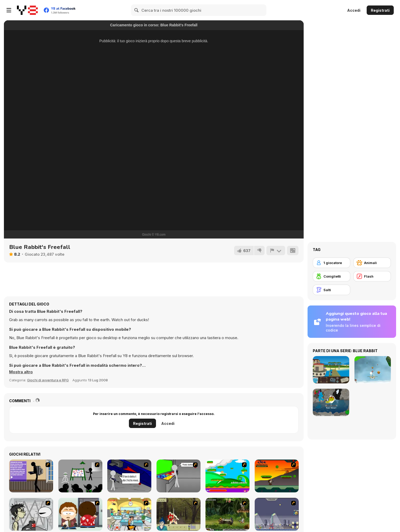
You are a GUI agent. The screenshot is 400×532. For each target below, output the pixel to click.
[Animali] (372, 263)
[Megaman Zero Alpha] (277, 514)
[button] (21, 372)
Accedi (354, 10)
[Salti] (332, 290)
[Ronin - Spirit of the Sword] (179, 514)
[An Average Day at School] (31, 476)
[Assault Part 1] (80, 476)
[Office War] (129, 514)
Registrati (380, 10)
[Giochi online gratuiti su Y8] (27, 10)
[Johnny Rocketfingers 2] (31, 514)
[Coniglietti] (332, 276)
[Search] (137, 10)
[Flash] (372, 276)
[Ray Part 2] (80, 514)
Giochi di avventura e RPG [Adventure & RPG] (48, 380)
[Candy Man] (227, 476)
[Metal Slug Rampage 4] (227, 514)
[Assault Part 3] (179, 476)
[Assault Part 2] (129, 476)
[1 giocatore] (332, 263)
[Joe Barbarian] (277, 476)
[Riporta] (276, 250)
